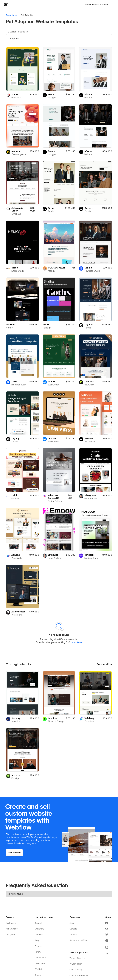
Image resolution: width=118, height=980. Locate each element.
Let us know (76, 642)
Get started (96, 5)
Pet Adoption (27, 15)
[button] (59, 39)
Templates (12, 15)
